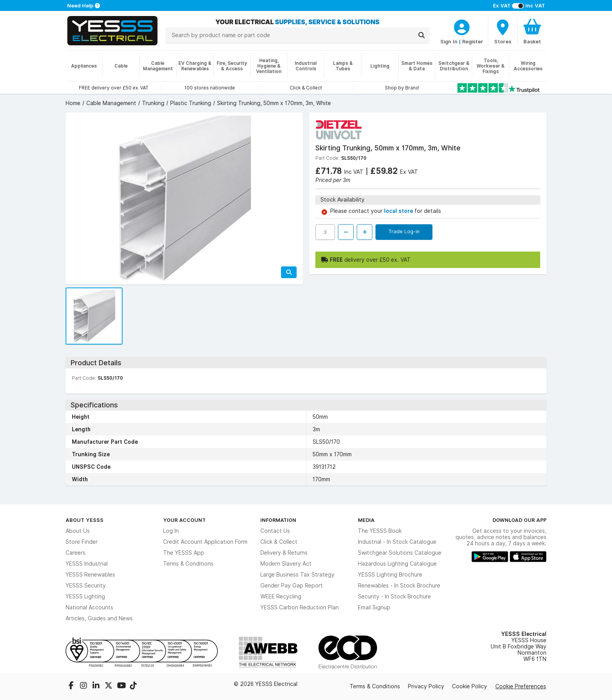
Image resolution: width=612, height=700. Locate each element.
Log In (171, 531)
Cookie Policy (470, 686)
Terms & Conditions (188, 564)
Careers (76, 553)
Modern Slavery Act (286, 564)
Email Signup (374, 607)
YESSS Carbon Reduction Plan (300, 607)
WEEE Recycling (281, 596)
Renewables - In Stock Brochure (399, 586)
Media (366, 520)
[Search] (422, 35)
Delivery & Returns (284, 553)
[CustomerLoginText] (462, 26)
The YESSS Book (380, 531)
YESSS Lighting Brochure (390, 575)
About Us (78, 531)
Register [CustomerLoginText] (473, 41)
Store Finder (82, 542)
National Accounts (89, 607)
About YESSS (85, 520)
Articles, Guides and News (99, 618)
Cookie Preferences (521, 686)
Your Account (184, 520)
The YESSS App (184, 553)
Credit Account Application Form (205, 542)
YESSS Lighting (85, 596)
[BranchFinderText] (503, 31)
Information (278, 520)
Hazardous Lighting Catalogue (397, 564)
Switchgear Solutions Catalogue (400, 553)
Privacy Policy (426, 686)
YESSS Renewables (90, 575)
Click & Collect (279, 542)
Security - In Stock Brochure (394, 596)
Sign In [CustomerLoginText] (449, 41)
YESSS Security (86, 586)
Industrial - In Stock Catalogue (397, 542)
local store (399, 211)
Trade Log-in (404, 231)
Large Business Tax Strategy (297, 575)
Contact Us (275, 531)
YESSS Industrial (87, 564)
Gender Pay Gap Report (292, 586)
